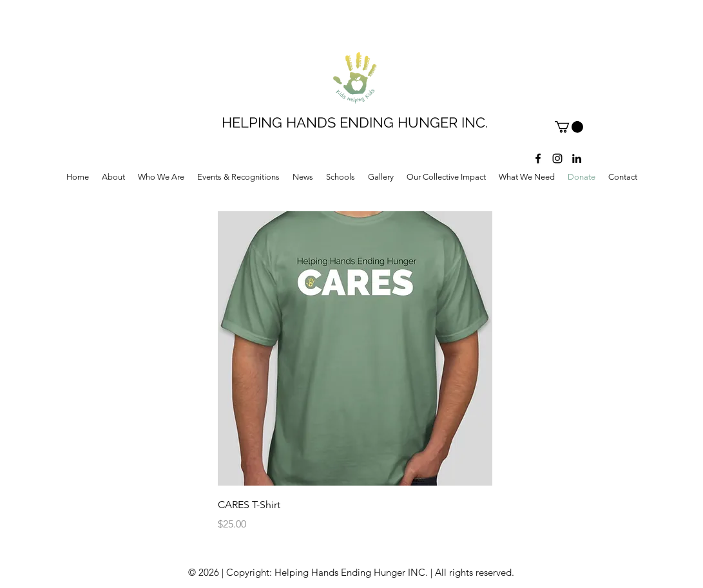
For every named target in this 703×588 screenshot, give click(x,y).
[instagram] (557, 158)
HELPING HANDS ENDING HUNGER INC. (355, 122)
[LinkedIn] (577, 158)
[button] (569, 127)
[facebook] (538, 158)
